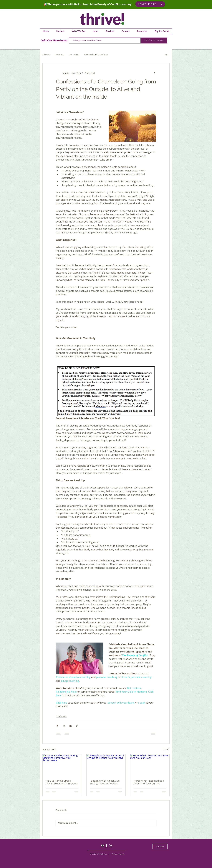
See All (167, 749)
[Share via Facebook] (57, 726)
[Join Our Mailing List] (154, 41)
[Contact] (160, 847)
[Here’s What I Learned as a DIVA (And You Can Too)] (150, 765)
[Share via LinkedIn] (71, 726)
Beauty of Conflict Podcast (96, 55)
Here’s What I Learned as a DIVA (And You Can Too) (149, 782)
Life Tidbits (74, 55)
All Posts (46, 55)
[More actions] (154, 73)
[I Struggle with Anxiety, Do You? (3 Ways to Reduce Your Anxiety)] (106, 765)
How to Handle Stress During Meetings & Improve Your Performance (62, 782)
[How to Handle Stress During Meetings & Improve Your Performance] (62, 765)
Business (59, 55)
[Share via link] (77, 726)
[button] (166, 55)
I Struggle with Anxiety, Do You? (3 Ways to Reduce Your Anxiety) (105, 782)
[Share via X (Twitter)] (64, 726)
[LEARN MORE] (150, 4)
